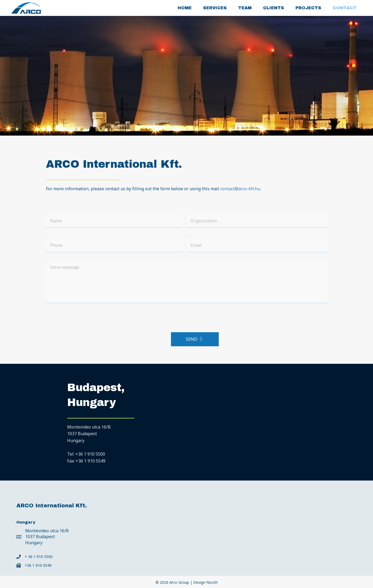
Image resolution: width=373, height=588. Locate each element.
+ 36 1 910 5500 (39, 557)
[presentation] (86, 318)
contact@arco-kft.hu (240, 189)
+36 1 (90, 454)
